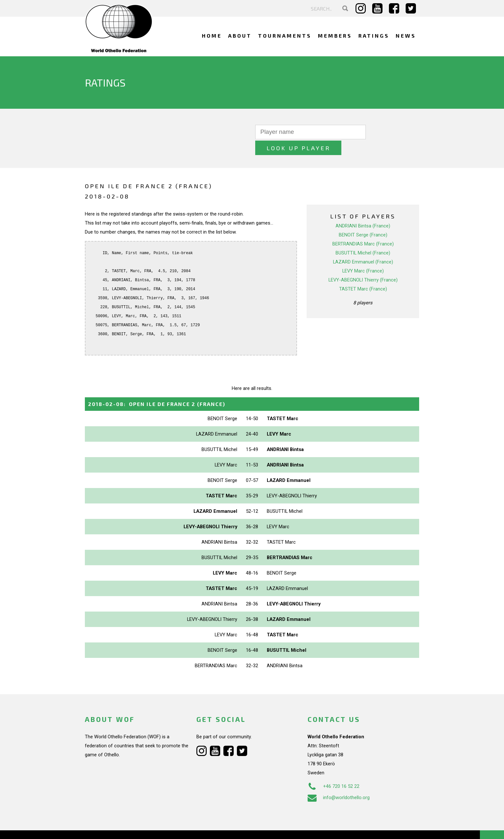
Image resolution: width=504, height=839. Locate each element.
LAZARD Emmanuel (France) (363, 246)
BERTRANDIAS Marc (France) (363, 228)
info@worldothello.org (339, 782)
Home (212, 36)
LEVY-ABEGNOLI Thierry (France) (363, 264)
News (406, 36)
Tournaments (285, 36)
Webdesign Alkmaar (113, 827)
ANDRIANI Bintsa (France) (363, 210)
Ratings (374, 36)
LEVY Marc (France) (363, 255)
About (240, 36)
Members (335, 36)
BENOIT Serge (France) (363, 219)
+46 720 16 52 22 (333, 770)
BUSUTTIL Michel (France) (363, 237)
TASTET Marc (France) (363, 273)
